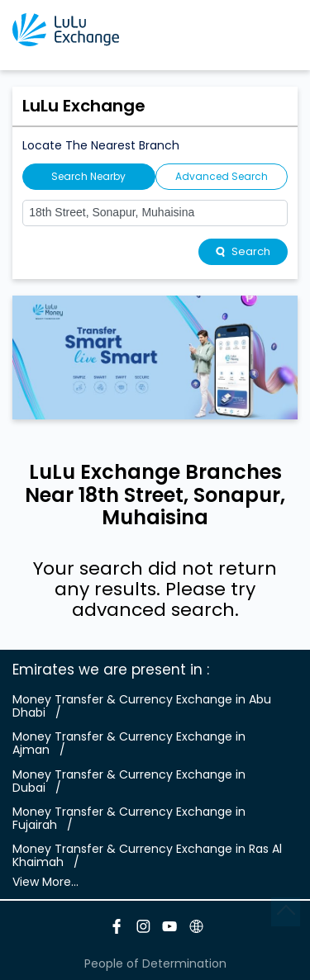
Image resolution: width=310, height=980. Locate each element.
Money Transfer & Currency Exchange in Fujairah (129, 818)
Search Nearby (88, 176)
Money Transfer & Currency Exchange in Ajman (129, 743)
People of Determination (155, 963)
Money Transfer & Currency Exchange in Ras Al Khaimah (147, 855)
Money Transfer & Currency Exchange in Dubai (129, 781)
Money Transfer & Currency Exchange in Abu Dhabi (142, 706)
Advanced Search (222, 176)
